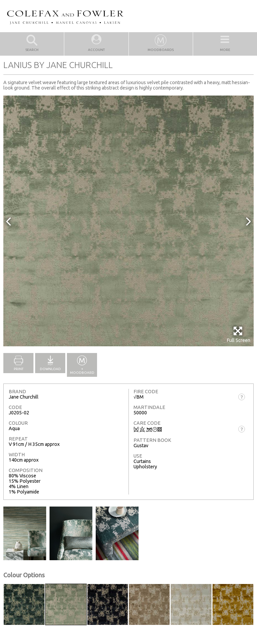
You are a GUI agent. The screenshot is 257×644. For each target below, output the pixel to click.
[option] (128, 221)
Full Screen (238, 334)
